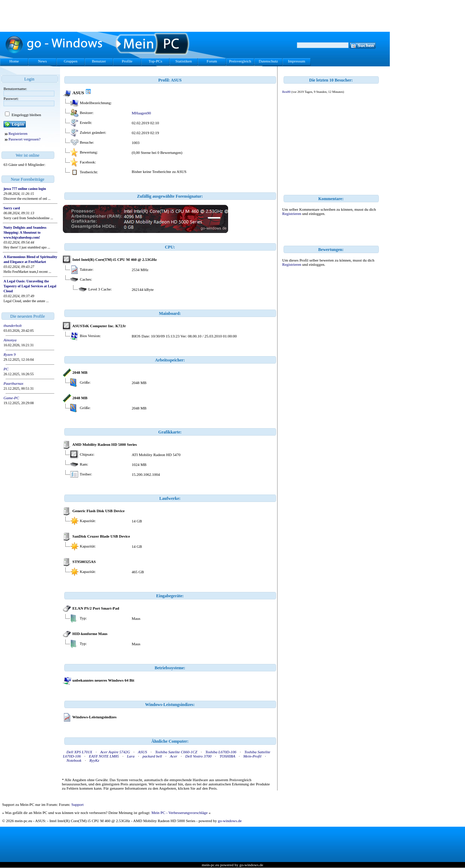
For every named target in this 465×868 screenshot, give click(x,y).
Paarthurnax (13, 383)
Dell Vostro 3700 (198, 756)
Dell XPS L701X (79, 752)
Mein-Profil (252, 756)
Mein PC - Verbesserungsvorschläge (180, 813)
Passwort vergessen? (25, 139)
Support (77, 804)
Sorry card (12, 208)
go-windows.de (230, 821)
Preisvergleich (240, 61)
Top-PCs (155, 61)
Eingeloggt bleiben (26, 115)
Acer (174, 756)
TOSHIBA (227, 756)
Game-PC (11, 398)
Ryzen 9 (10, 354)
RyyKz (94, 760)
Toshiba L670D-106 (221, 752)
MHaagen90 (141, 113)
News (42, 61)
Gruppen (71, 61)
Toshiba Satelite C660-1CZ (176, 752)
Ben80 (286, 92)
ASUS (143, 752)
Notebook (74, 760)
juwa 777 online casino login (25, 189)
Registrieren (18, 133)
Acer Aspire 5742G (115, 752)
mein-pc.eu (211, 865)
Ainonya (10, 340)
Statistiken (184, 61)
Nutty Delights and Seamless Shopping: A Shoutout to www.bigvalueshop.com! (25, 232)
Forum (212, 61)
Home (14, 61)
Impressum (297, 61)
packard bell (152, 756)
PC (6, 369)
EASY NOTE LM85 (104, 756)
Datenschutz (268, 61)
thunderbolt (13, 325)
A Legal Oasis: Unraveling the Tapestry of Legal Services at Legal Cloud (30, 286)
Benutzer (99, 61)
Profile (127, 61)
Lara (131, 756)
